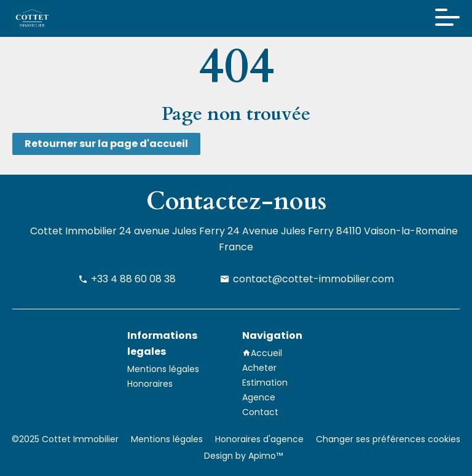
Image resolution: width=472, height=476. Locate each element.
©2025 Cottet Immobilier (65, 439)
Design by (242, 456)
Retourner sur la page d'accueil (106, 144)
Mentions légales (167, 439)
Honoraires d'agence (259, 439)
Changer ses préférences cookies (388, 439)
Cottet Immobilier (73, 231)
